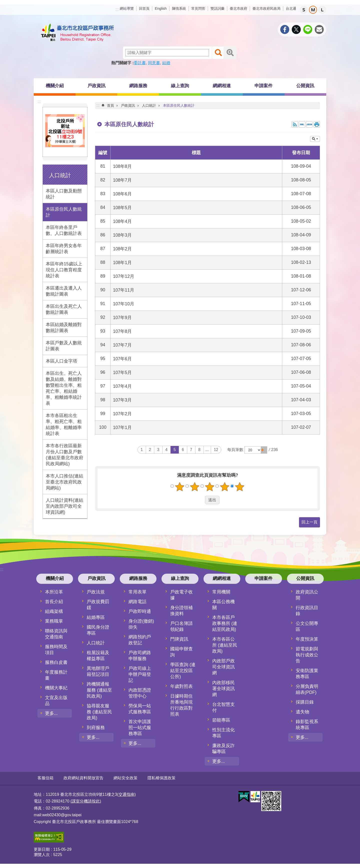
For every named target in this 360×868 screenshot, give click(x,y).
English (161, 8)
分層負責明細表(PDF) (307, 689)
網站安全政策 (125, 778)
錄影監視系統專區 (307, 725)
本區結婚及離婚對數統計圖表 (64, 328)
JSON (309, 124)
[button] (264, 450)
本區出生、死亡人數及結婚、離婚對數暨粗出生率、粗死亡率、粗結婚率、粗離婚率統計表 (64, 388)
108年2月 (122, 249)
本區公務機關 (223, 605)
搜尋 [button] (218, 53)
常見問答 (198, 8)
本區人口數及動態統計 (64, 194)
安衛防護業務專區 (307, 674)
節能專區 (221, 720)
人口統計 (60, 175)
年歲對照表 (181, 686)
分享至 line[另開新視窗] (308, 29)
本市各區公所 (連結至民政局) (225, 645)
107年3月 (122, 400)
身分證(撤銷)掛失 (141, 624)
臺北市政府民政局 (266, 8)
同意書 (154, 63)
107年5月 (122, 373)
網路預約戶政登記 (140, 640)
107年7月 (122, 345)
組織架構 (54, 611)
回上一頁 (309, 522)
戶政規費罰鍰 (98, 605)
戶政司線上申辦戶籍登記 (140, 674)
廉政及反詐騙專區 (223, 749)
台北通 (291, 8)
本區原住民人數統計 (64, 212)
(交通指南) (126, 794)
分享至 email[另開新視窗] (319, 29)
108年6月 (122, 194)
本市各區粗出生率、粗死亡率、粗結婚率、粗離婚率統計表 (64, 425)
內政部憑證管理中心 (140, 693)
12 (216, 450)
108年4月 (122, 221)
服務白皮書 (56, 662)
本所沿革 (54, 592)
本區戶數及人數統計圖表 (64, 346)
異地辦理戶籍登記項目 (98, 671)
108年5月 (122, 208)
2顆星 (195, 487)
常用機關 (221, 592)
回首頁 (144, 8)
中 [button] (313, 10)
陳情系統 (179, 8)
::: (117, 9)
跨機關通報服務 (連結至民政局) (99, 690)
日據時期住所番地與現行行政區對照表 (181, 705)
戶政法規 (96, 592)
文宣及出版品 (56, 701)
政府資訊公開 (307, 595)
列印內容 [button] (317, 124)
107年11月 (124, 290)
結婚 (166, 63)
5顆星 (240, 487)
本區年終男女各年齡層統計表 (64, 249)
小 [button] (304, 10)
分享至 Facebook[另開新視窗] (285, 29)
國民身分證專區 (98, 630)
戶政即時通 (140, 611)
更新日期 (42, 849)
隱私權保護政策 (161, 778)
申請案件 (263, 86)
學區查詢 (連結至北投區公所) (183, 671)
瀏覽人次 (42, 854)
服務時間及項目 (56, 650)
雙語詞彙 (217, 8)
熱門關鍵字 (121, 63)
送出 (200, 500)
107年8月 (122, 331)
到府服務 (96, 728)
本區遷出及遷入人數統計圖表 (64, 291)
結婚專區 (96, 617)
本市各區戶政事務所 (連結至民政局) (225, 623)
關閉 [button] (315, 139)
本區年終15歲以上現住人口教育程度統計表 (64, 270)
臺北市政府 (238, 8)
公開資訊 (305, 86)
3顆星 (210, 487)
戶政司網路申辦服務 (140, 656)
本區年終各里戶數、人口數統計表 (64, 230)
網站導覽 (127, 8)
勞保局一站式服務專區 (140, 709)
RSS (295, 124)
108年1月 (122, 263)
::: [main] (98, 105)
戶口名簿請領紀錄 (181, 626)
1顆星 (180, 487)
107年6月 (122, 359)
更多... (51, 713)
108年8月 (122, 166)
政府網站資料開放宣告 (83, 778)
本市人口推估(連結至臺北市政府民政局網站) (64, 482)
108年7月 (122, 180)
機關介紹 (55, 86)
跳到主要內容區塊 (3, 3)
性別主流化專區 (223, 733)
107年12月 (124, 276)
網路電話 (137, 602)
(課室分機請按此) (86, 801)
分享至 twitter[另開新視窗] (296, 29)
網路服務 (138, 86)
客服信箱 (45, 778)
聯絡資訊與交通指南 (56, 634)
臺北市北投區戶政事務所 (77, 32)
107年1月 (122, 428)
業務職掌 (54, 621)
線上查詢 (180, 86)
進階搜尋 (230, 53)
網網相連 (222, 86)
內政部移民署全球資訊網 (223, 689)
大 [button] (322, 10)
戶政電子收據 (181, 595)
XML (302, 124)
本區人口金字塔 (61, 361)
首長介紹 (54, 602)
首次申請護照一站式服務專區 (140, 728)
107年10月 (124, 304)
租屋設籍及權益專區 (98, 656)
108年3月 (122, 235)
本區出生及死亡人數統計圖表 (64, 309)
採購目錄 (305, 702)
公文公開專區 (307, 626)
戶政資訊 (96, 86)
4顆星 (225, 487)
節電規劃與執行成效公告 (307, 655)
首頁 (110, 105)
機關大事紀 (56, 688)
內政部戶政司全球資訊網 (223, 667)
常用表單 (137, 592)
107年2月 (122, 414)
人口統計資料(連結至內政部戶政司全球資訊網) (64, 506)
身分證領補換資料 (181, 611)
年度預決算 (307, 639)
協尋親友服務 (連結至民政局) (99, 712)
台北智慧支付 (223, 707)
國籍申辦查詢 (181, 652)
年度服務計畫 (56, 675)
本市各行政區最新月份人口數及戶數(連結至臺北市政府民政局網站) (64, 455)
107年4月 (122, 386)
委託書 (140, 63)
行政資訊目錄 (307, 611)
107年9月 (122, 318)
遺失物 (302, 712)
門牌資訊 (179, 639)
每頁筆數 (235, 450)
